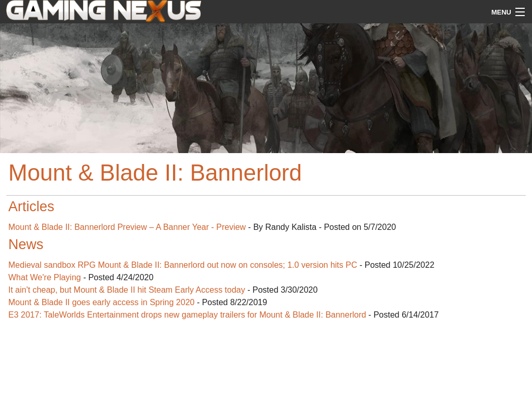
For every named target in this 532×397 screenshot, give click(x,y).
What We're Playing (45, 277)
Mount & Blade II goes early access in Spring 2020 (101, 302)
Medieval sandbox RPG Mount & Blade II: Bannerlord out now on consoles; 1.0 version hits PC (183, 265)
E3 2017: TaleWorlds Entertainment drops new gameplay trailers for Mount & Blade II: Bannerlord (187, 315)
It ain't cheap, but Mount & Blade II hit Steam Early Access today (127, 290)
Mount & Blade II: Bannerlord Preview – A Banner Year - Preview (127, 227)
